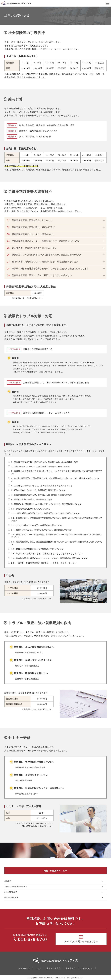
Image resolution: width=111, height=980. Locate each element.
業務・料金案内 (53, 968)
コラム (38, 968)
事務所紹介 (71, 968)
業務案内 (8, 881)
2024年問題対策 (11, 892)
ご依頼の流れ (87, 968)
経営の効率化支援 (11, 897)
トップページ (24, 968)
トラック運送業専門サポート (16, 887)
